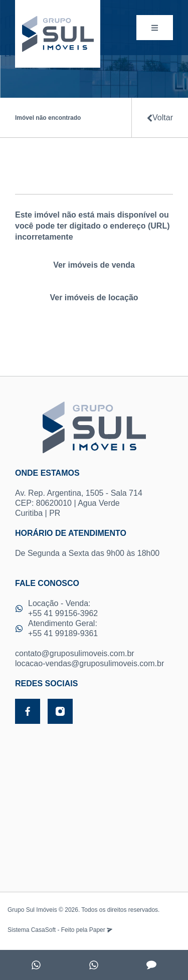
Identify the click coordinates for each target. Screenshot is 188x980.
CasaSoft (43, 930)
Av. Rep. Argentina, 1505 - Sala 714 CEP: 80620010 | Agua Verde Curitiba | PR (94, 493)
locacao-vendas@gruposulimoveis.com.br (89, 663)
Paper (101, 930)
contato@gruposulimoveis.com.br (75, 653)
